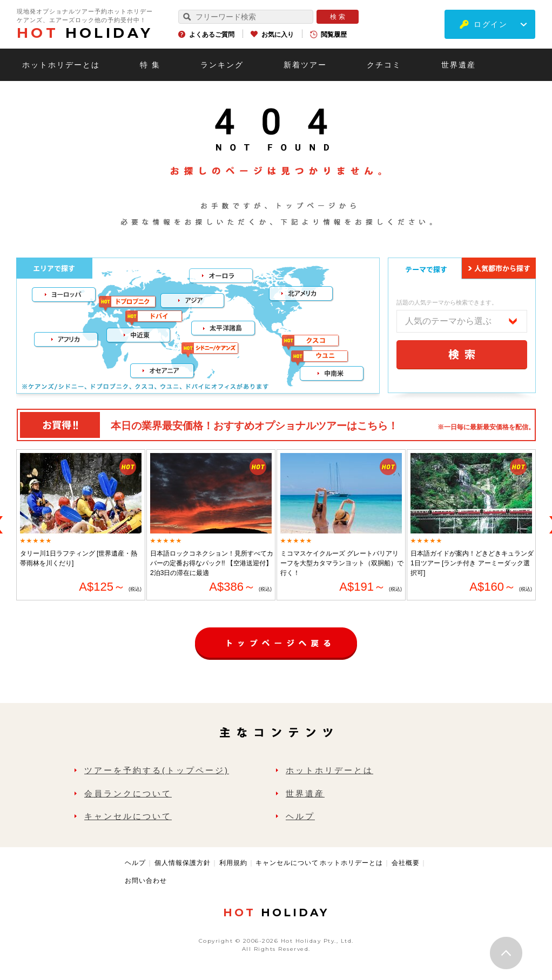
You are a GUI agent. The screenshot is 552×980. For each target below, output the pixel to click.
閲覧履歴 (334, 35)
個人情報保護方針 (183, 863)
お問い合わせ (146, 881)
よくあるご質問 (212, 35)
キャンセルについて (128, 816)
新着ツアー (305, 65)
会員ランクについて (128, 793)
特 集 (150, 65)
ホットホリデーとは (61, 65)
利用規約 (233, 863)
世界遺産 (459, 65)
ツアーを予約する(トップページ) (157, 770)
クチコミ (384, 65)
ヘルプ (300, 816)
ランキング (222, 65)
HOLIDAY (85, 33)
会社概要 (406, 863)
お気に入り (278, 35)
